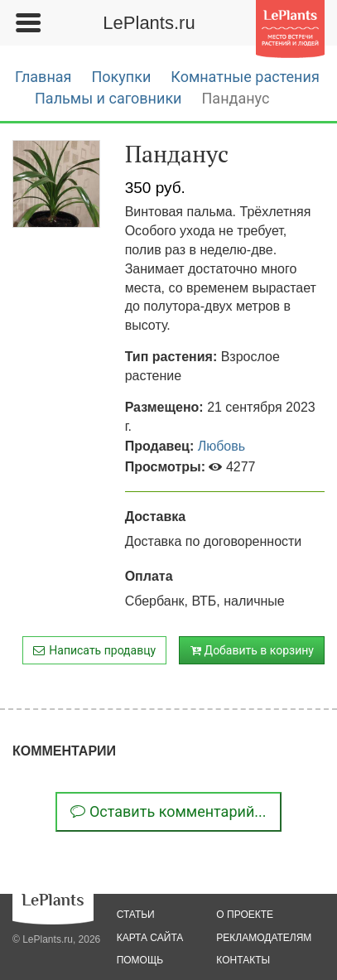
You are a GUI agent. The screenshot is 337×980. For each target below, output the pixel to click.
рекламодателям (264, 938)
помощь (140, 960)
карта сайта (150, 938)
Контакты (243, 960)
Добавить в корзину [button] (252, 650)
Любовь (221, 446)
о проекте (245, 915)
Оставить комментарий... (168, 811)
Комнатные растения (245, 77)
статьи (136, 915)
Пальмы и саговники (108, 98)
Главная (43, 77)
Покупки (121, 77)
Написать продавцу (94, 650)
